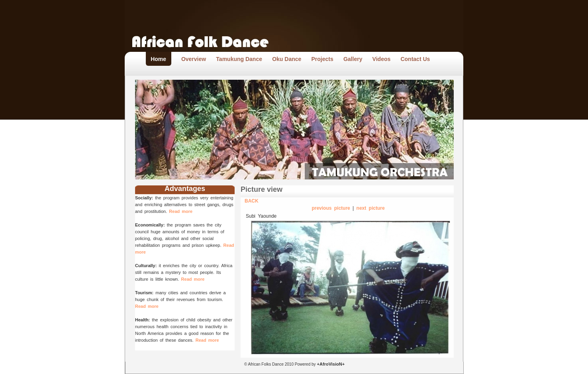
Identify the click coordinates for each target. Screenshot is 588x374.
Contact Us (415, 59)
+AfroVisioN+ (330, 364)
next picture (371, 208)
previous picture (331, 208)
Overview (194, 59)
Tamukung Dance (239, 59)
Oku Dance (287, 59)
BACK (252, 201)
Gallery (353, 59)
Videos (382, 59)
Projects (322, 59)
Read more (181, 211)
